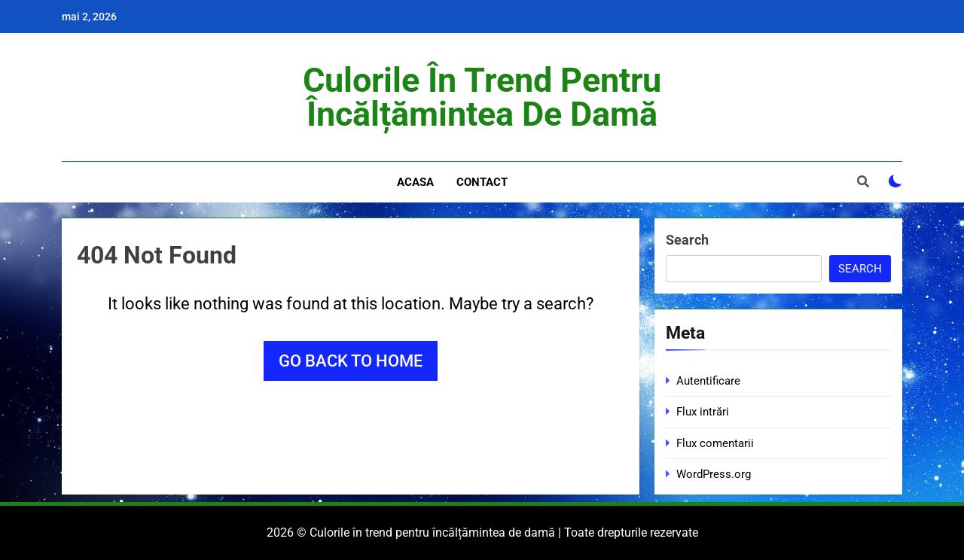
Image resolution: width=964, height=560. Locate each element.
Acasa (415, 182)
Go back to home (351, 361)
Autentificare (708, 381)
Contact (482, 182)
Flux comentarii (715, 443)
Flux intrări (703, 412)
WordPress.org (714, 474)
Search (687, 240)
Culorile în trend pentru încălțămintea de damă (482, 97)
